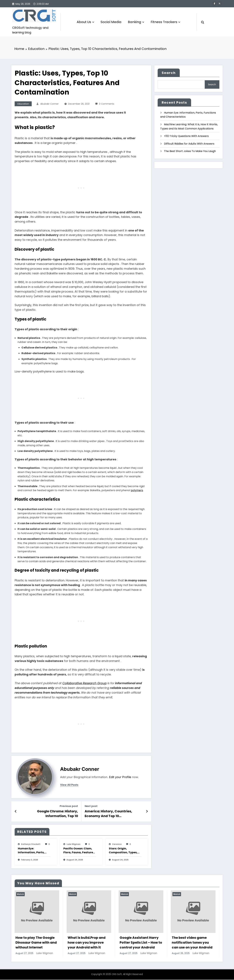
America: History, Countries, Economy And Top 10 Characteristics (108, 814)
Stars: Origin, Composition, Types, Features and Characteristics (123, 851)
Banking (136, 22)
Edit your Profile (120, 777)
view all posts (69, 785)
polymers (137, 491)
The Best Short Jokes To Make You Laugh (190, 151)
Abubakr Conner (49, 104)
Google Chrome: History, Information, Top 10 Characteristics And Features (53, 814)
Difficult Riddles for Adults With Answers (189, 144)
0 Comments (107, 104)
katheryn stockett (31, 844)
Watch (21, 894)
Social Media (111, 22)
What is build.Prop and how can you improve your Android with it (87, 943)
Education (23, 104)
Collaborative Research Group (84, 683)
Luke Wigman (74, 844)
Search (169, 73)
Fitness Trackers (165, 22)
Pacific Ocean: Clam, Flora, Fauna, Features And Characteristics (79, 851)
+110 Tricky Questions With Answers (186, 136)
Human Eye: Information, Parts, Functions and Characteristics (31, 851)
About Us (85, 22)
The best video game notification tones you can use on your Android (192, 943)
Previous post (69, 806)
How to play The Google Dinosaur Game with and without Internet (36, 943)
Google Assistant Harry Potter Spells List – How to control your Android (141, 943)
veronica (117, 844)
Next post (91, 806)
